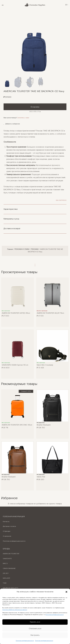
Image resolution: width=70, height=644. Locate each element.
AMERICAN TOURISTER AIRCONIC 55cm (17, 425)
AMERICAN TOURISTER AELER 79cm (50, 313)
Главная (10, 249)
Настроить (35, 635)
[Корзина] (67, 5)
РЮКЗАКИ (35, 249)
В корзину (35, 107)
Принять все (35, 622)
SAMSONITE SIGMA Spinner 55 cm (15, 365)
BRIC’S (5, 564)
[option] (35, 43)
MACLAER (6, 578)
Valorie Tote (41, 477)
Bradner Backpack (44, 425)
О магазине (7, 536)
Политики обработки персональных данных (15, 610)
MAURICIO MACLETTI (10, 588)
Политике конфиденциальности (55, 615)
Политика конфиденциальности (25, 641)
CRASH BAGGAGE (9, 568)
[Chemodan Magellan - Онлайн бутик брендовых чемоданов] (35, 5)
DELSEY (6, 573)
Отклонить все (35, 629)
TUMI (5, 583)
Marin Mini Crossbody (45, 365)
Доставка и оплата (9, 526)
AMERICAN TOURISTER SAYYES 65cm (16, 313)
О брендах (7, 531)
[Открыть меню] (3, 5)
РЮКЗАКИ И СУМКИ (22, 249)
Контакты (6, 522)
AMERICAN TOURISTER (11, 554)
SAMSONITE (7, 559)
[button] (66, 592)
